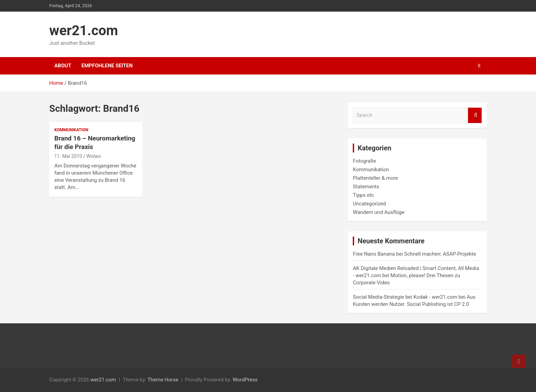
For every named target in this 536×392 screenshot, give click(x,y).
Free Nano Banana (374, 254)
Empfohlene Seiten (107, 66)
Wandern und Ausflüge (379, 212)
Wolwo (94, 156)
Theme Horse (163, 380)
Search (475, 115)
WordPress (245, 380)
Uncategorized (369, 204)
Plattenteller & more (375, 178)
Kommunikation (71, 130)
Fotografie (364, 161)
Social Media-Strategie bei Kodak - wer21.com (405, 297)
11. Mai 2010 (68, 156)
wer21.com (84, 31)
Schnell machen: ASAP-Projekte (440, 254)
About (63, 66)
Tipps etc (363, 195)
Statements (366, 187)
